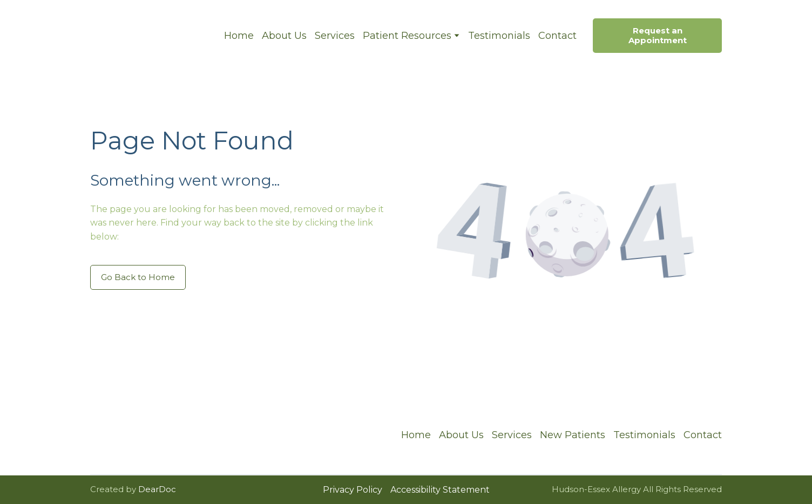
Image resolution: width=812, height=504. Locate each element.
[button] (657, 36)
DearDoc (157, 489)
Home (239, 36)
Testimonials (499, 36)
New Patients (573, 435)
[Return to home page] (149, 36)
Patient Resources (407, 36)
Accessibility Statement (440, 490)
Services (335, 36)
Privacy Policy (353, 490)
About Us (284, 36)
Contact (557, 36)
